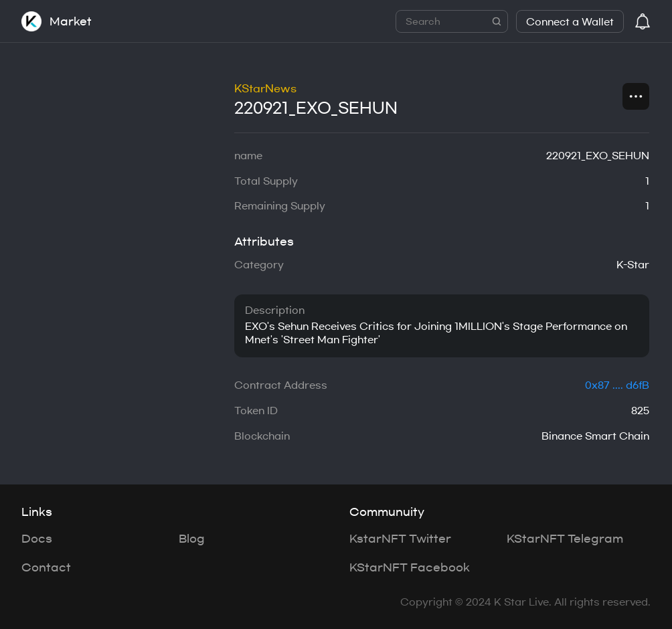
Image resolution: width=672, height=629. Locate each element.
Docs (37, 539)
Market (71, 21)
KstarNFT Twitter (400, 539)
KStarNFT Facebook (410, 567)
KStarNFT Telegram (565, 539)
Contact (46, 567)
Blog (192, 539)
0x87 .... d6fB (617, 385)
